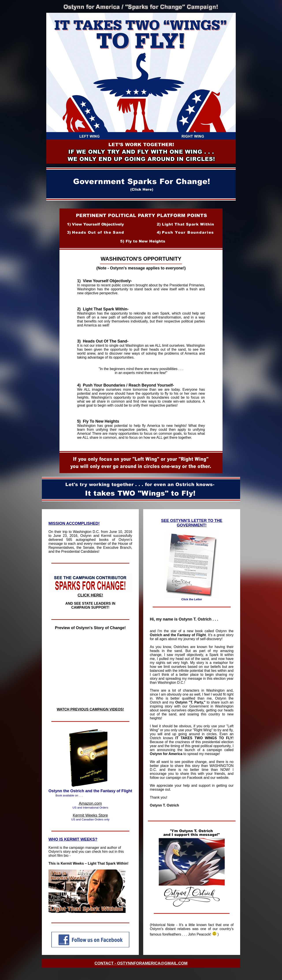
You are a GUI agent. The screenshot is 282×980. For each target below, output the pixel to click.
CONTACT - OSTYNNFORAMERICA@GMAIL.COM (141, 963)
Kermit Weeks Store (90, 815)
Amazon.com (90, 803)
